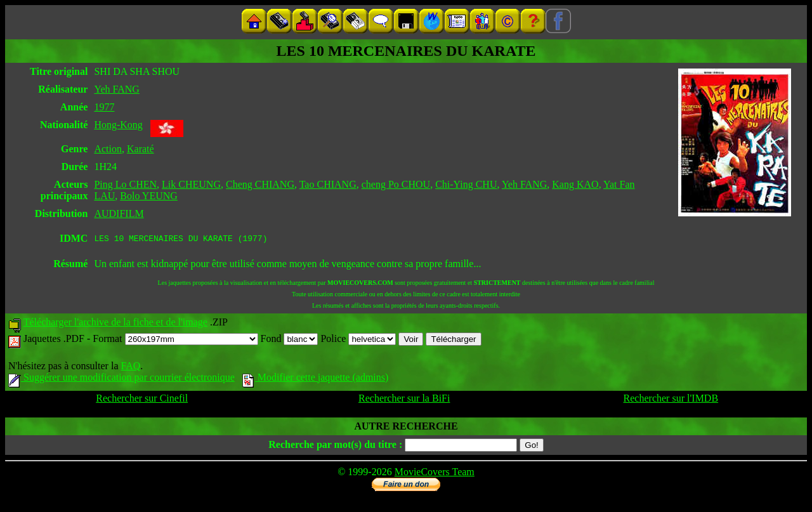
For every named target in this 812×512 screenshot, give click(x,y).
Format (175, 340)
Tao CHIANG (328, 184)
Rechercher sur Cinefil (142, 400)
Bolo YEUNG (149, 196)
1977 (104, 107)
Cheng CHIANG (260, 184)
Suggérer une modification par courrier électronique (121, 379)
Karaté (141, 149)
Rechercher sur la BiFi (404, 400)
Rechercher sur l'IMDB (671, 400)
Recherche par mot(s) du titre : (335, 446)
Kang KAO (575, 184)
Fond (290, 340)
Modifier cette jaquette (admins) (316, 379)
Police (358, 340)
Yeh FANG (116, 89)
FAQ (130, 368)
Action (108, 149)
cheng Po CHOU (396, 184)
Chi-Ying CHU (466, 184)
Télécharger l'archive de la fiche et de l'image (115, 324)
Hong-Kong (118, 125)
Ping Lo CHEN (125, 184)
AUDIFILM (119, 213)
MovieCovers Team (435, 474)
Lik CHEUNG (191, 184)
